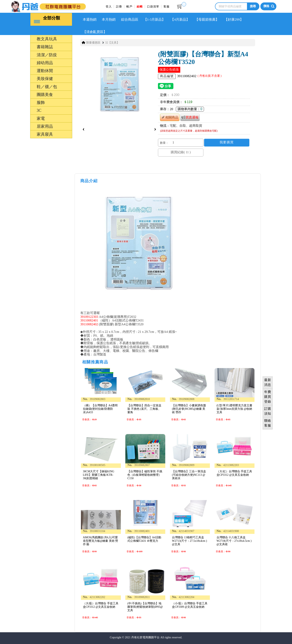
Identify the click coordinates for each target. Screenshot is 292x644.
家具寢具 (45, 134)
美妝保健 (45, 78)
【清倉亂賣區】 (95, 32)
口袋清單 (153, 7)
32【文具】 (112, 42)
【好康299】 (235, 19)
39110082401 (89, 320)
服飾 (41, 102)
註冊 (119, 7)
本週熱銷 (90, 19)
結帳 (140, 7)
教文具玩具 (47, 39)
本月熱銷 (109, 19)
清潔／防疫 (47, 54)
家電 (41, 118)
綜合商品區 (130, 19)
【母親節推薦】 (208, 19)
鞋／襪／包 (47, 86)
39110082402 (89, 324)
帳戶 (129, 7)
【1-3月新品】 (155, 19)
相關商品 (170, 117)
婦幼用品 (45, 62)
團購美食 (45, 94)
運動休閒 (45, 70)
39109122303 (89, 316)
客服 (166, 7)
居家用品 (45, 126)
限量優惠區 (93, 42)
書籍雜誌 (45, 47)
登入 (109, 7)
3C (39, 110)
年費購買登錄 (268, 397)
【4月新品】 (181, 19)
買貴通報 (190, 117)
